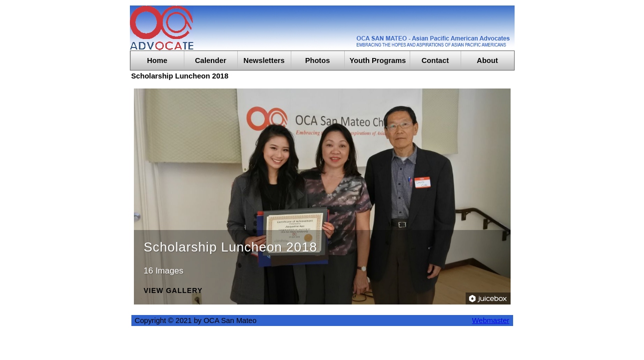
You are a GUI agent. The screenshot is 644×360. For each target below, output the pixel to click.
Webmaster (491, 320)
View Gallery (173, 291)
